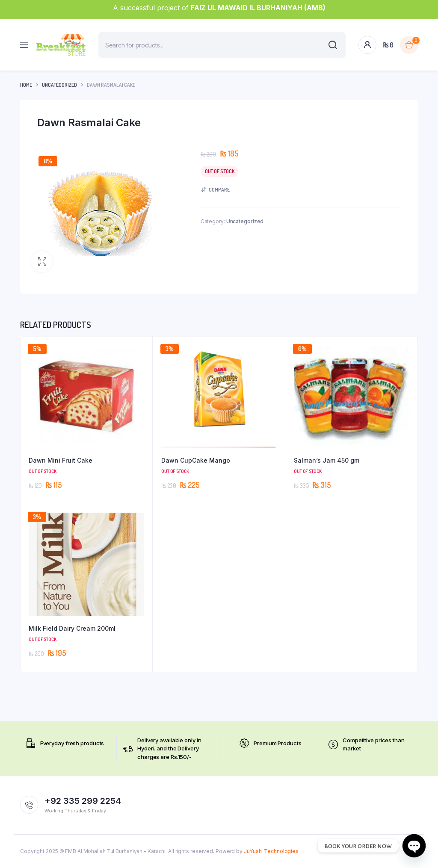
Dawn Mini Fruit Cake (61, 460)
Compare (219, 190)
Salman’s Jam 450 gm (327, 460)
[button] (42, 262)
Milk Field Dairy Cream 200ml (72, 628)
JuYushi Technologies (271, 851)
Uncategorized (59, 85)
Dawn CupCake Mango (196, 460)
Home (26, 85)
